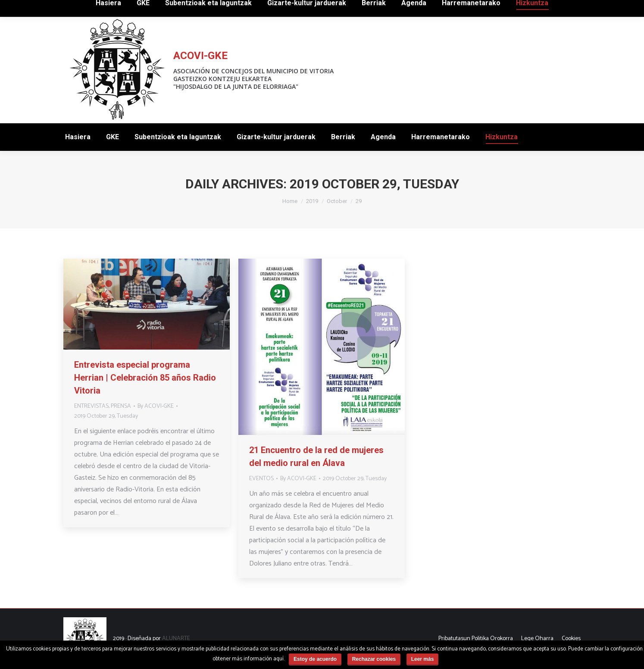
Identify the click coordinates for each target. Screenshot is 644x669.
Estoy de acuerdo (315, 659)
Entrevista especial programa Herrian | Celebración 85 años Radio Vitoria (145, 378)
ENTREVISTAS (91, 406)
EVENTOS (261, 479)
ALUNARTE (176, 639)
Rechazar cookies (374, 659)
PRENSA (121, 406)
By (156, 406)
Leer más (423, 659)
